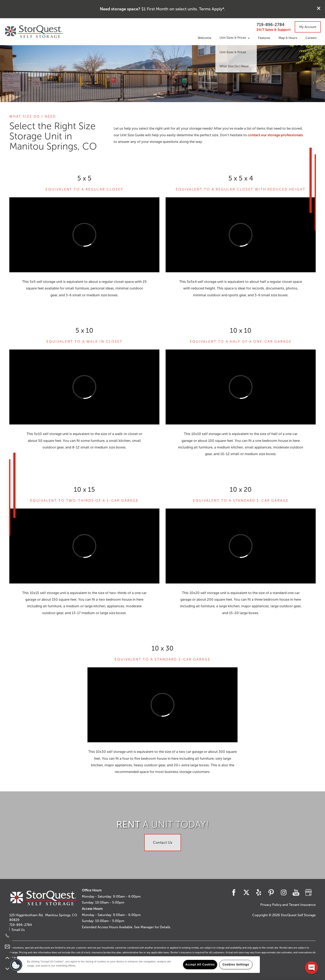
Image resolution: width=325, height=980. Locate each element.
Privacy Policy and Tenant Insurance (288, 905)
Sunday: (88, 902)
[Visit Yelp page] (259, 892)
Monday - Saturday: (97, 896)
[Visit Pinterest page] (271, 892)
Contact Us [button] (163, 843)
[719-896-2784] (7, 936)
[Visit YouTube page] (296, 892)
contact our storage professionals (275, 135)
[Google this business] (308, 892)
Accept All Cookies (200, 964)
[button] (319, 8)
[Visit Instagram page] (284, 892)
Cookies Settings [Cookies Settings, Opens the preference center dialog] (236, 964)
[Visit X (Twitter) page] (246, 892)
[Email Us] (7, 947)
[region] (138, 965)
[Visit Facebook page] (234, 892)
